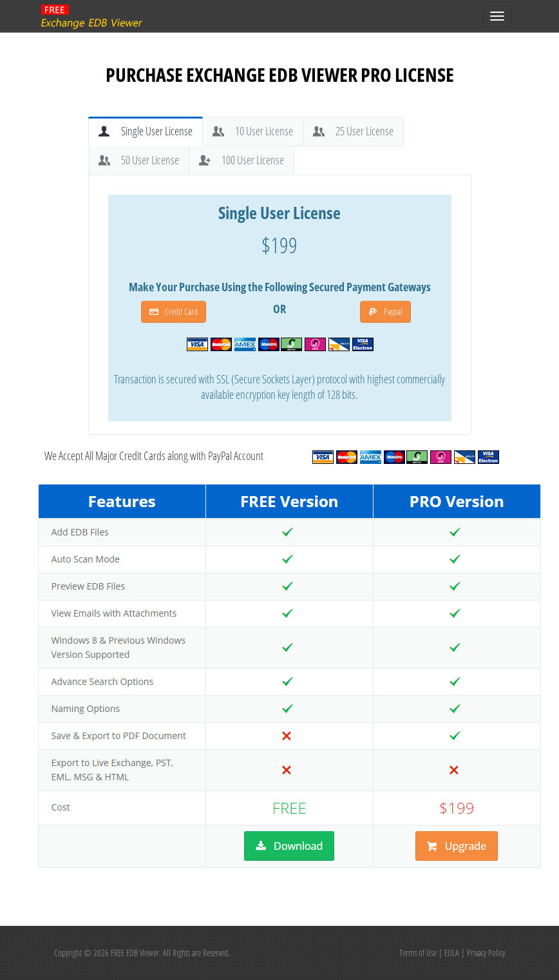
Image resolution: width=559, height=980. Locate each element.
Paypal (385, 312)
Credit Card (174, 312)
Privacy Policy (486, 953)
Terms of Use (418, 953)
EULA (452, 953)
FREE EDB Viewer (135, 953)
